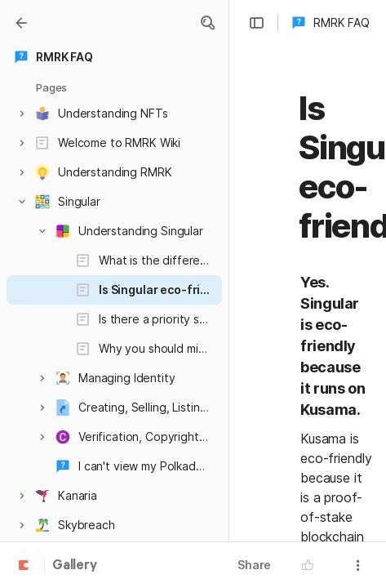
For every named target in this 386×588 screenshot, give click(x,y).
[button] (207, 23)
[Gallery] (21, 23)
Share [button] (254, 565)
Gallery (75, 566)
